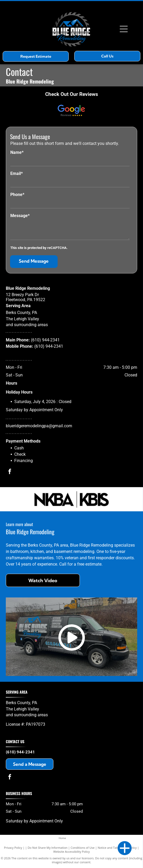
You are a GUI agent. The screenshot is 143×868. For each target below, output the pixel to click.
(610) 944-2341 (45, 340)
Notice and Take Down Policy (117, 848)
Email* (17, 173)
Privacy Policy (13, 848)
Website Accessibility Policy (72, 852)
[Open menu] (124, 29)
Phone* (17, 195)
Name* (17, 152)
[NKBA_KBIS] (71, 499)
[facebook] (10, 472)
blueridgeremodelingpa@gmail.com (39, 426)
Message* (20, 216)
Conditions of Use (83, 848)
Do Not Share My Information (47, 848)
